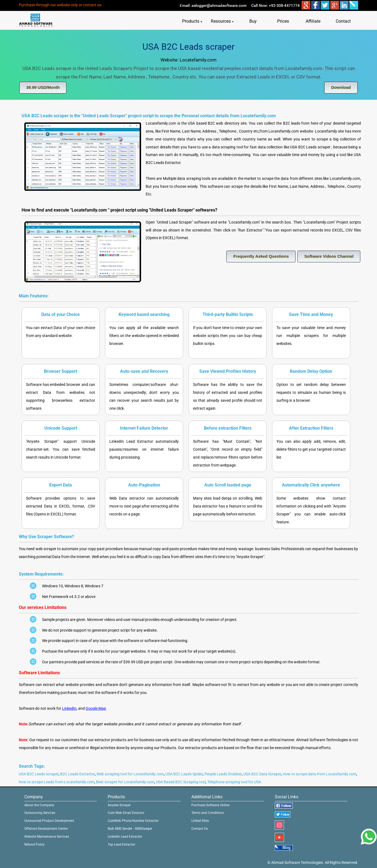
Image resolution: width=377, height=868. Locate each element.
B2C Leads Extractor (78, 774)
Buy (253, 21)
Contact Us (200, 829)
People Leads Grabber (223, 774)
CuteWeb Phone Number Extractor (133, 821)
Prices (283, 21)
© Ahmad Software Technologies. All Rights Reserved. (313, 863)
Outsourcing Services (40, 813)
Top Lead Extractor (122, 844)
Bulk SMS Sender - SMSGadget (130, 829)
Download (341, 87)
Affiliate (313, 21)
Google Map (96, 709)
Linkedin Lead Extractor (125, 837)
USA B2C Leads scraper (39, 774)
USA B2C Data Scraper (262, 774)
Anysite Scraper (119, 805)
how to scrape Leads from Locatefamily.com (57, 782)
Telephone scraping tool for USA (234, 782)
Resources (222, 21)
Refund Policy (34, 844)
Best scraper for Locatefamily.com (125, 782)
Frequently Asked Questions (261, 256)
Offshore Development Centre (46, 829)
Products (192, 21)
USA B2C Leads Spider (184, 774)
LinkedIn (69, 709)
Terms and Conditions (208, 813)
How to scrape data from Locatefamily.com (319, 774)
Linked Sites (200, 821)
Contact (343, 21)
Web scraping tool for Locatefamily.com (130, 774)
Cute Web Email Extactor (126, 813)
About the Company (39, 805)
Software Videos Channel (329, 256)
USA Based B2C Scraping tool (181, 782)
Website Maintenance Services (47, 837)
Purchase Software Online (210, 805)
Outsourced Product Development (49, 821)
